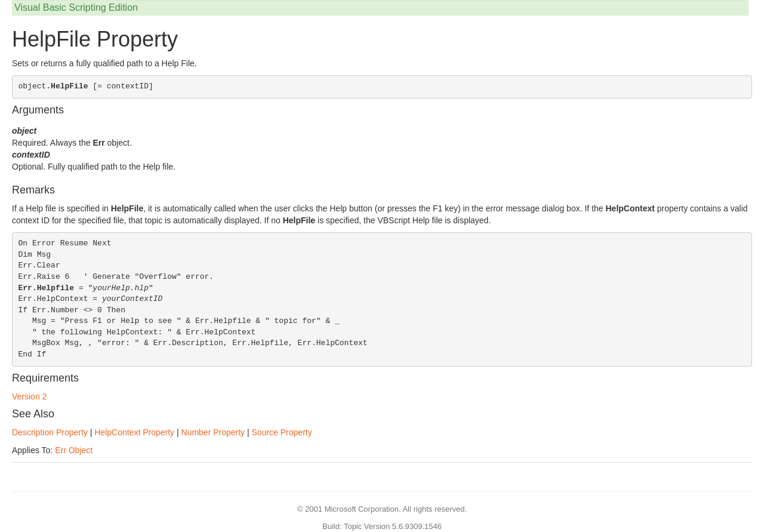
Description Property (50, 432)
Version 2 (29, 396)
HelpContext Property (134, 432)
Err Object (74, 450)
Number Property (213, 432)
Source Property (282, 432)
